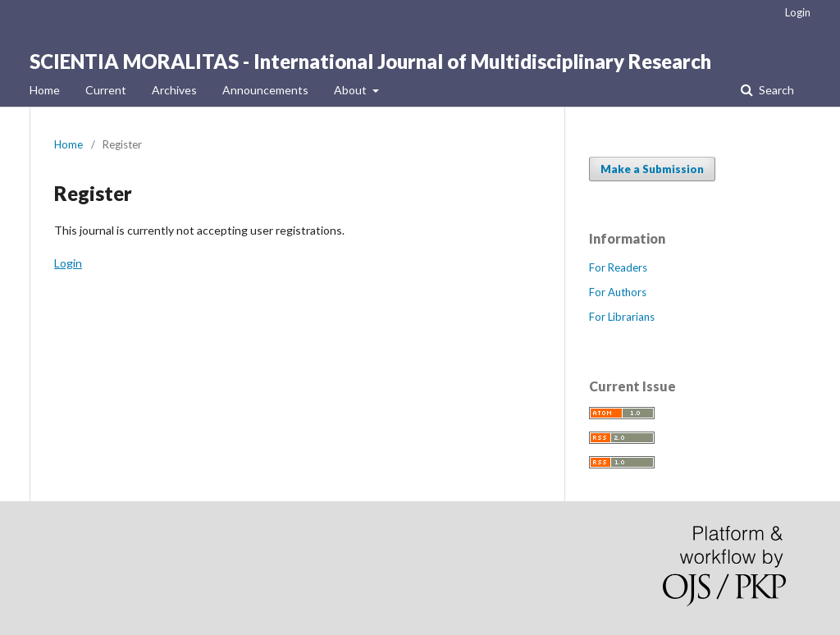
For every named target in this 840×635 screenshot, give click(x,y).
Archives (174, 90)
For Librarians (622, 317)
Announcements (265, 90)
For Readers (618, 267)
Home (45, 90)
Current (106, 90)
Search (775, 90)
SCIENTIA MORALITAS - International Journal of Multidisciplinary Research (370, 61)
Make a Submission (652, 169)
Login (798, 12)
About (352, 90)
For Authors (618, 292)
